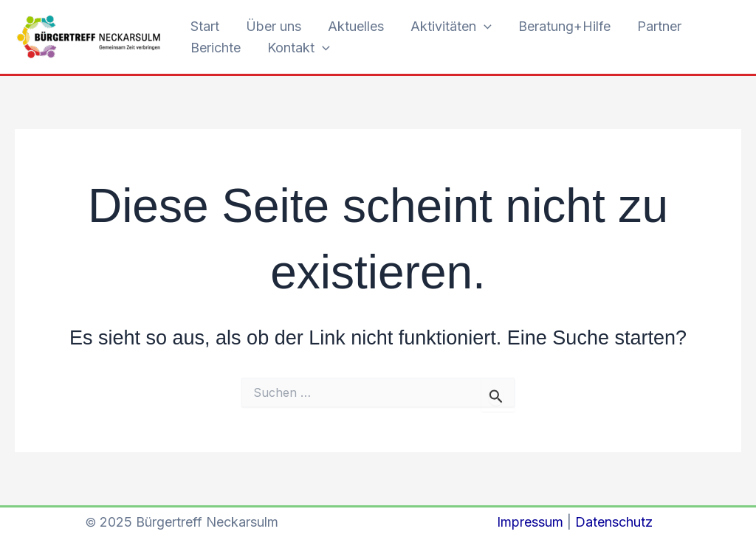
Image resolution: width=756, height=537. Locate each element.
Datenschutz (614, 522)
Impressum (530, 522)
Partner (659, 26)
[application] (484, 27)
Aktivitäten (451, 27)
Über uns (274, 26)
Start (205, 26)
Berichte (216, 48)
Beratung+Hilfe (564, 26)
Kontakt (299, 48)
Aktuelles (356, 26)
